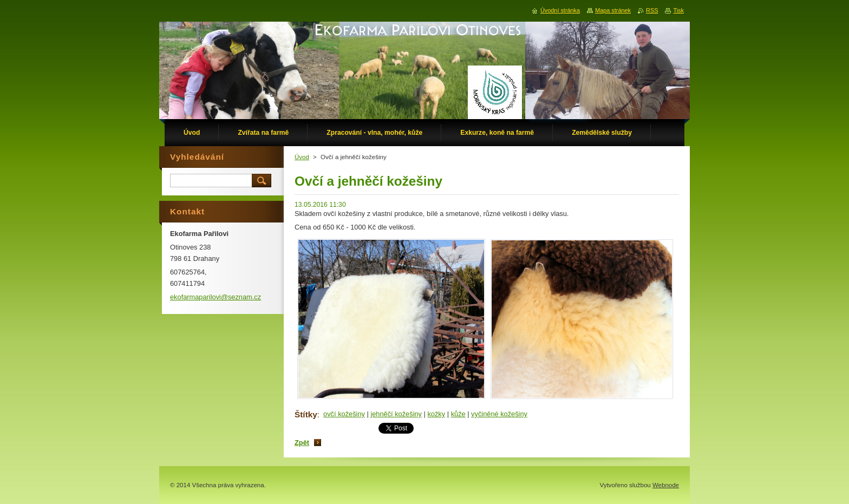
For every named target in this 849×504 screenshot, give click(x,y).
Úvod (302, 157)
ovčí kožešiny (344, 414)
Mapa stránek (613, 10)
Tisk (678, 10)
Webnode (666, 485)
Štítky (306, 414)
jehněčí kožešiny (396, 414)
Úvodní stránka (560, 10)
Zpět (302, 443)
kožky (436, 414)
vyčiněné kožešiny (499, 414)
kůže (458, 414)
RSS (652, 10)
